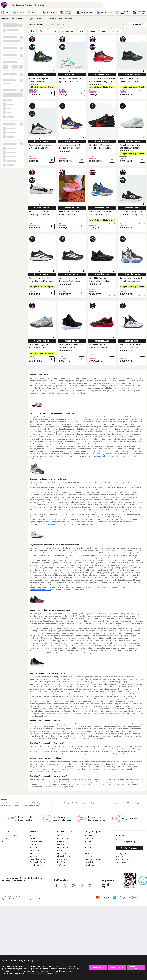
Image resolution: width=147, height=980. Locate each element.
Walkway (20, 805)
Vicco (141, 803)
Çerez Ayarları (44, 899)
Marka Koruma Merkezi (10, 836)
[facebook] (57, 887)
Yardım (32, 839)
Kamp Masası (90, 865)
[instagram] (73, 887)
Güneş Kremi (89, 856)
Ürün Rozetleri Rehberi (37, 862)
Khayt (3, 805)
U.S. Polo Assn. (101, 803)
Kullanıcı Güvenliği (36, 850)
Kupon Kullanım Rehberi (38, 859)
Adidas (43, 31)
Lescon (82, 803)
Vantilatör (88, 853)
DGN (126, 803)
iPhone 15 (88, 836)
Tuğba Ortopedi (11, 805)
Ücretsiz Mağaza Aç (130, 848)
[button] (70, 72)
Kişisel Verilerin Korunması (11, 899)
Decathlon (55, 803)
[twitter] (65, 887)
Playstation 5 (62, 850)
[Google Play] (25, 886)
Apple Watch (62, 853)
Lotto (104, 31)
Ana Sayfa (5, 19)
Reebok (93, 31)
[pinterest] (90, 887)
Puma (54, 31)
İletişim (4, 841)
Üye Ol (32, 836)
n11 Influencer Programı (38, 865)
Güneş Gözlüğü (90, 844)
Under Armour (68, 31)
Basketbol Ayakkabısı (64, 19)
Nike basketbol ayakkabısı (100, 456)
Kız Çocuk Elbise (90, 839)
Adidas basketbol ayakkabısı (40, 590)
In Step (136, 803)
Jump (82, 31)
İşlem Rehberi (34, 847)
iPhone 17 (88, 841)
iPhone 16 (88, 847)
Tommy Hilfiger (90, 803)
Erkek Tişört (61, 862)
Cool (61, 803)
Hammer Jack (112, 803)
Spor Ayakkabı (49, 19)
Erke (25, 805)
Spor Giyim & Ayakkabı (33, 19)
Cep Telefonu (62, 865)
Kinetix (49, 803)
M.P (65, 803)
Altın (59, 836)
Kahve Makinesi (90, 862)
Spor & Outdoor (17, 19)
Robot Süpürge (62, 839)
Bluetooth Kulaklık (63, 856)
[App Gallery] (39, 886)
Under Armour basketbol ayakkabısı (43, 524)
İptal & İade (34, 844)
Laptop (87, 850)
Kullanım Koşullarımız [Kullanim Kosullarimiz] (29, 899)
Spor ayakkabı (112, 424)
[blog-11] (108, 886)
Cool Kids (75, 803)
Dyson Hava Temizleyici (93, 859)
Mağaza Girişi (130, 842)
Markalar (5, 839)
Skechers (116, 31)
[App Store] (10, 886)
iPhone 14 (61, 841)
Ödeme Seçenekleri (36, 841)
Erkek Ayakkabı (62, 859)
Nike (32, 31)
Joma (33, 805)
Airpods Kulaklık (63, 847)
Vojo (29, 805)
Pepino (69, 803)
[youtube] (82, 887)
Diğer (37, 805)
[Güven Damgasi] (143, 881)
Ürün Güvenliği (35, 853)
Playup (131, 803)
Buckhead (120, 803)
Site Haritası (34, 856)
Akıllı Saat (61, 844)
